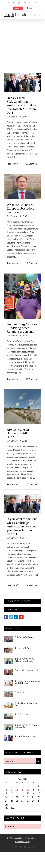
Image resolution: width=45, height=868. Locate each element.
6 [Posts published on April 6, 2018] (28, 790)
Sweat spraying (20, 692)
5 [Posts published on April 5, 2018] (23, 790)
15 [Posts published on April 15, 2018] (39, 793)
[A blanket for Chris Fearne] (8, 640)
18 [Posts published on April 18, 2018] (17, 797)
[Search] (39, 761)
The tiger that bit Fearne (23, 648)
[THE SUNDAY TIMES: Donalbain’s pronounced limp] (8, 728)
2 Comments (33, 263)
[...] (13, 157)
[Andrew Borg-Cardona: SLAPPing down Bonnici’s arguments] (22, 296)
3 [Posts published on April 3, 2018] (12, 790)
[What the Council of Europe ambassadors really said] (22, 187)
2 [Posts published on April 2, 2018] (6, 790)
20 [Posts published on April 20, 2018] (28, 797)
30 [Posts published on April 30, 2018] (6, 805)
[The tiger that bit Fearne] (8, 651)
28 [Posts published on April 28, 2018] (33, 801)
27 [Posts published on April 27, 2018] (28, 801)
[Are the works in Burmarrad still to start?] (22, 407)
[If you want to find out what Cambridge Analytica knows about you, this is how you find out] (22, 504)
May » (13, 808)
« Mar (6, 808)
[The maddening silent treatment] (8, 739)
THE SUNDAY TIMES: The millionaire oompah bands (25, 660)
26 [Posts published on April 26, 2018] (23, 801)
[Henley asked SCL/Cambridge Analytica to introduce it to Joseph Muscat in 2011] (22, 83)
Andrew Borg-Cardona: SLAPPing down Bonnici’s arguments (22, 328)
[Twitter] (11, 617)
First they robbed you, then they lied (27, 670)
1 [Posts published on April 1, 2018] (39, 786)
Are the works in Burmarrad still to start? (19, 433)
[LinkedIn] (16, 617)
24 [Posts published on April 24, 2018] (12, 801)
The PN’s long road (22, 714)
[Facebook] (6, 617)
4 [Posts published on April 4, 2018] (17, 790)
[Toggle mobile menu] (40, 15)
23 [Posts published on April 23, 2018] (6, 801)
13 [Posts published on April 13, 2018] (28, 793)
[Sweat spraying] (8, 695)
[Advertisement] (22, 43)
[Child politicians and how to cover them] (8, 706)
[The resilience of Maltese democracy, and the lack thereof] (8, 684)
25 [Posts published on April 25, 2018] (17, 801)
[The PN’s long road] (8, 717)
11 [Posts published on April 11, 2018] (17, 793)
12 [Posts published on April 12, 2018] (23, 793)
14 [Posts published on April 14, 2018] (33, 793)
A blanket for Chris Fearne (24, 637)
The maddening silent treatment (26, 736)
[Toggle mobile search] (35, 15)
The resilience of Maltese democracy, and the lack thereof (28, 682)
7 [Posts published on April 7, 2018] (33, 790)
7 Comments (33, 484)
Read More (12, 164)
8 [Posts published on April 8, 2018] (39, 790)
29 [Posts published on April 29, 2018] (39, 801)
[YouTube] (21, 617)
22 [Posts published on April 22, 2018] (39, 797)
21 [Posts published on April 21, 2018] (33, 797)
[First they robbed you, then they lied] (8, 673)
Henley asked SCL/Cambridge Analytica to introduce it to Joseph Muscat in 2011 (22, 105)
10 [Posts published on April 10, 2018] (12, 793)
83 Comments (32, 164)
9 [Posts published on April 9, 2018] (6, 793)
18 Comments (32, 379)
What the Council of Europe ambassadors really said (20, 208)
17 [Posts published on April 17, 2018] (12, 797)
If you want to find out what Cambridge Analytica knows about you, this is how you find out (22, 526)
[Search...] (20, 761)
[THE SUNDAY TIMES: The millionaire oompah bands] (8, 662)
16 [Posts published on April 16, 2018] (6, 797)
